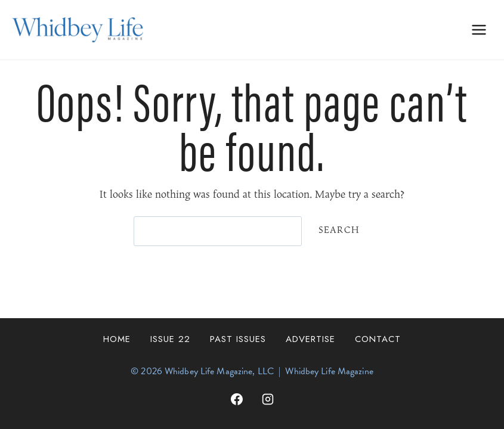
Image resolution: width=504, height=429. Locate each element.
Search (339, 230)
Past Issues (238, 339)
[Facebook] (237, 399)
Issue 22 (170, 339)
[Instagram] (268, 399)
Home (117, 339)
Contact (378, 339)
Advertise (310, 339)
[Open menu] (479, 29)
